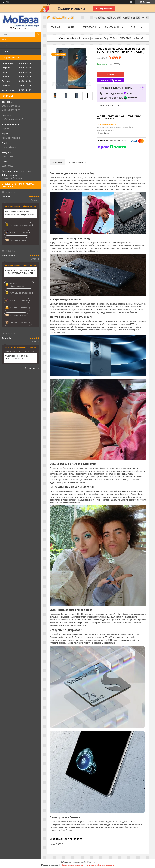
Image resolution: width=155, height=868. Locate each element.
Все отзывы (31, 368)
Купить (111, 74)
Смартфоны (112, 27)
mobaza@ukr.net (10, 147)
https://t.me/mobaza (12, 178)
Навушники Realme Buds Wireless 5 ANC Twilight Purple (19, 213)
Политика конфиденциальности (100, 865)
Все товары (89, 27)
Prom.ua (91, 862)
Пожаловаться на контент (73, 865)
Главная (55, 27)
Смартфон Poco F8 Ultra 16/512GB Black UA (17, 357)
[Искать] (38, 34)
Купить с (111, 80)
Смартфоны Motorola (70, 38)
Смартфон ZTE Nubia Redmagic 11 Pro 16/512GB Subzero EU (20, 272)
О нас (5, 45)
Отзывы (6, 52)
